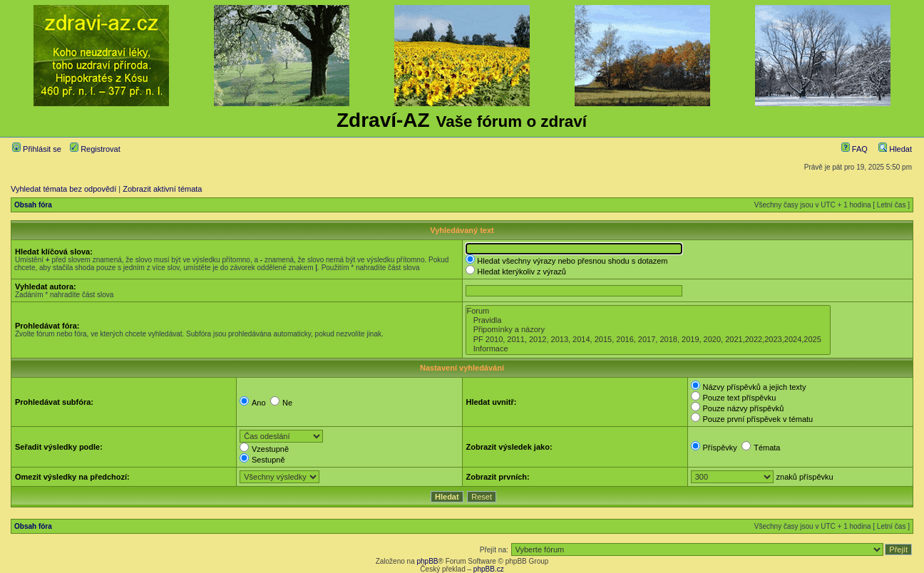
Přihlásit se (37, 149)
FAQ (854, 149)
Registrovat (95, 149)
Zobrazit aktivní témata (162, 189)
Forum (648, 311)
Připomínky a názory (648, 330)
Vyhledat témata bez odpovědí (63, 189)
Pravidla (648, 320)
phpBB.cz (489, 569)
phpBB (427, 561)
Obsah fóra (33, 205)
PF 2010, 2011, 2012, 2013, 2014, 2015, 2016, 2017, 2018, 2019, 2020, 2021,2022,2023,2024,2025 (648, 340)
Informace (648, 349)
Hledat (895, 149)
